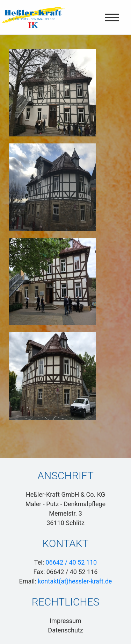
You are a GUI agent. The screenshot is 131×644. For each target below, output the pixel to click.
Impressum (65, 621)
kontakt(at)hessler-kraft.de (75, 581)
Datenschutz (65, 630)
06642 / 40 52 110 (71, 562)
